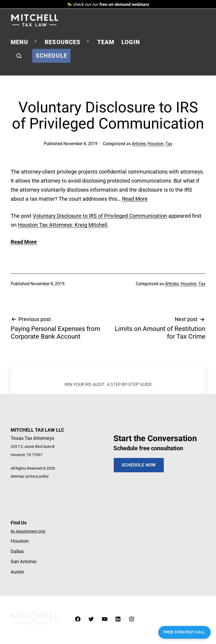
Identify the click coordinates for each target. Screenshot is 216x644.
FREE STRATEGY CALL (184, 632)
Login (131, 42)
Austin (17, 572)
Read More (135, 199)
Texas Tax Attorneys (32, 438)
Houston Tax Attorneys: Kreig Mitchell (63, 225)
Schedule (51, 56)
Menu (19, 42)
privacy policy (38, 476)
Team (106, 42)
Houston (156, 144)
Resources (63, 42)
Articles (139, 144)
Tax (169, 144)
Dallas (17, 551)
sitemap (17, 476)
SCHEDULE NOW (139, 465)
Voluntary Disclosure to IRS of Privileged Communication (100, 216)
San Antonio (24, 561)
